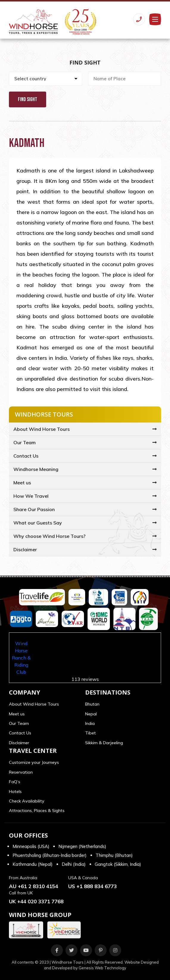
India (90, 723)
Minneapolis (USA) (31, 846)
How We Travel (31, 496)
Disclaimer (25, 549)
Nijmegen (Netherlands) (82, 846)
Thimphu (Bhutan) (114, 855)
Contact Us (26, 456)
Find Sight (28, 99)
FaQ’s (15, 782)
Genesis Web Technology (102, 968)
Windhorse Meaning (36, 469)
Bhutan (92, 704)
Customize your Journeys (34, 762)
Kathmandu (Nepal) (33, 864)
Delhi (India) (74, 864)
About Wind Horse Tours (42, 429)
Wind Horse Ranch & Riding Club (21, 658)
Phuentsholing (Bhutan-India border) (50, 855)
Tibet (91, 733)
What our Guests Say (38, 523)
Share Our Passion (34, 509)
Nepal (91, 714)
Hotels (15, 791)
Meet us (22, 483)
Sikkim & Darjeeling (104, 743)
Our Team (25, 442)
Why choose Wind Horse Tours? (49, 536)
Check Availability (27, 801)
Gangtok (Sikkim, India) (118, 864)
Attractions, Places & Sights (37, 811)
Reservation (21, 772)
